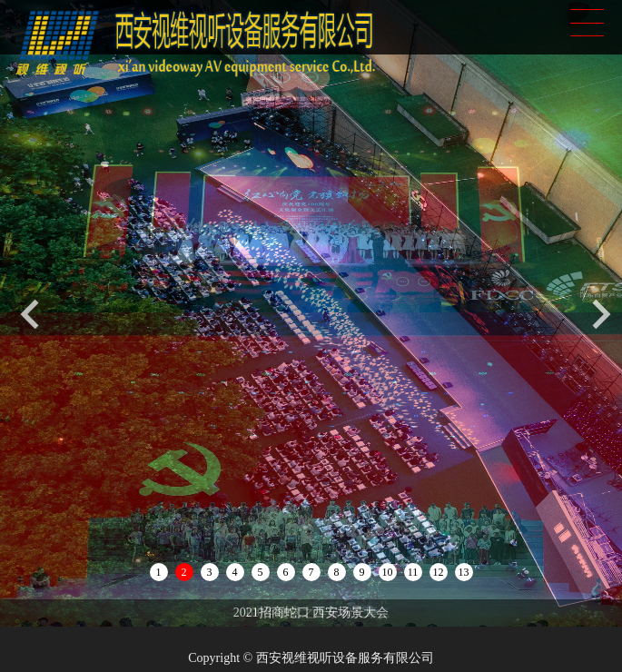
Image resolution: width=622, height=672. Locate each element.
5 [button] (261, 572)
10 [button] (388, 572)
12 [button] (439, 572)
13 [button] (464, 572)
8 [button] (337, 572)
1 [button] (159, 572)
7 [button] (311, 572)
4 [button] (235, 572)
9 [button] (362, 572)
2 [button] (184, 572)
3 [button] (210, 572)
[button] (602, 314)
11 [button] (413, 572)
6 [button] (286, 572)
